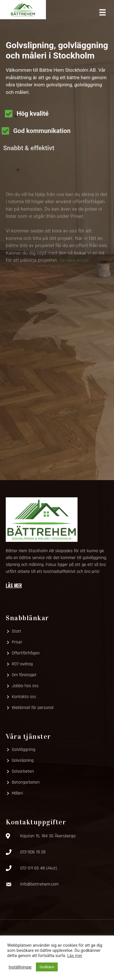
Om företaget (24, 675)
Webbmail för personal (33, 708)
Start (17, 631)
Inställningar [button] (20, 967)
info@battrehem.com (39, 884)
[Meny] (103, 12)
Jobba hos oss (25, 686)
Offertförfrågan (26, 653)
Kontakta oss (24, 697)
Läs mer (14, 585)
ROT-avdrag (22, 664)
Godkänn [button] (47, 967)
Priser (17, 642)
